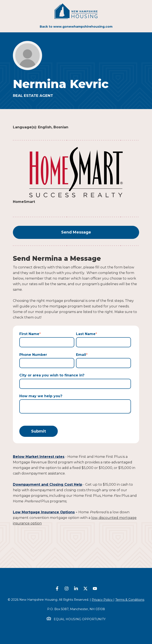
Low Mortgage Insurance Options (44, 512)
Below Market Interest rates (39, 457)
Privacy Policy (103, 600)
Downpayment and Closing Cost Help (48, 484)
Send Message (76, 232)
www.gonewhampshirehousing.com (83, 27)
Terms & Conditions (130, 600)
